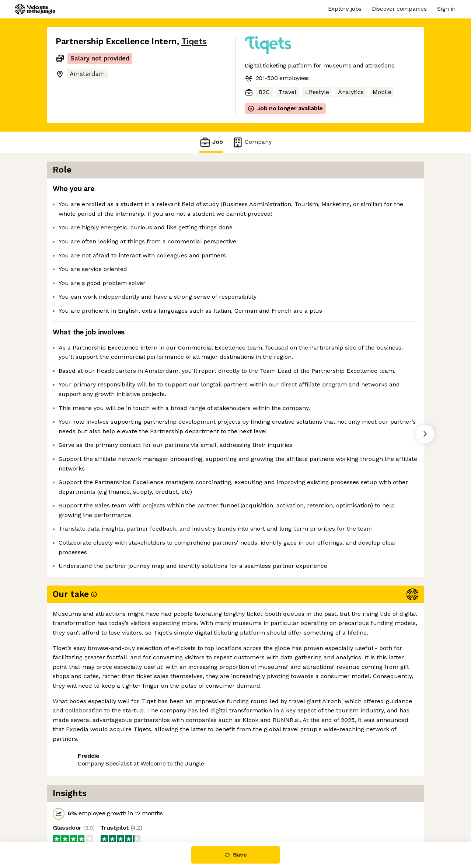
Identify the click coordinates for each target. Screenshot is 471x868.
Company (252, 142)
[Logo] (35, 9)
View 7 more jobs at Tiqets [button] (146, 803)
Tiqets (194, 41)
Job (211, 142)
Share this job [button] (76, 803)
